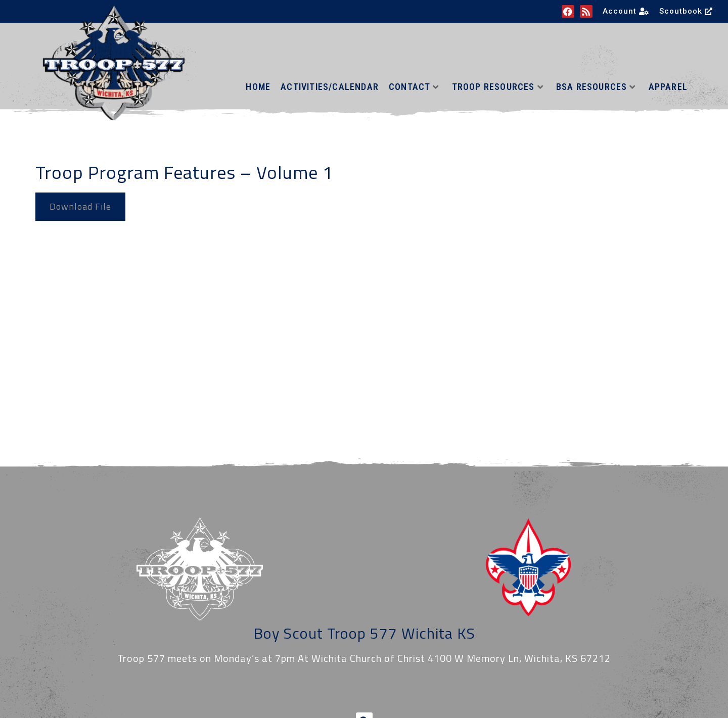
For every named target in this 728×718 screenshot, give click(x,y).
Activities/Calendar (330, 87)
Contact (414, 87)
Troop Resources (498, 87)
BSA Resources (596, 87)
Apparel (668, 87)
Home (258, 87)
